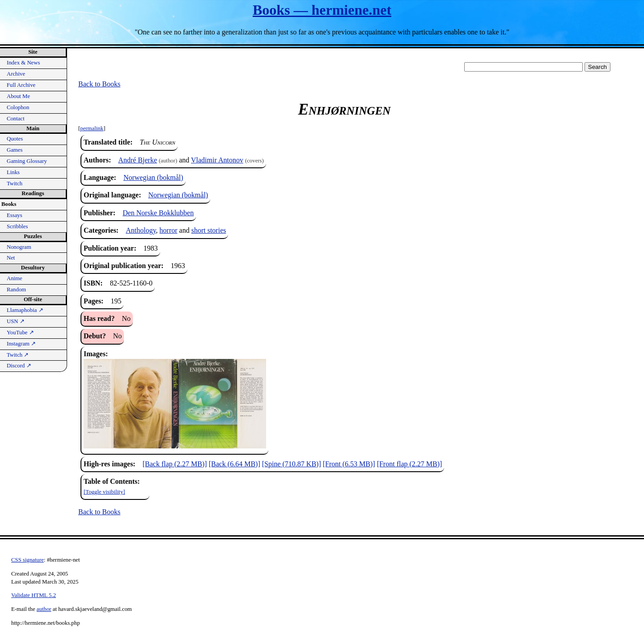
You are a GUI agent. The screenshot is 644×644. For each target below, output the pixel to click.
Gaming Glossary (27, 161)
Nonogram (19, 247)
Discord (19, 366)
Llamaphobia (25, 310)
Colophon (18, 107)
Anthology (141, 230)
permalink (92, 128)
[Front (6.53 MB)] (349, 464)
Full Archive (21, 85)
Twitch (15, 183)
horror (169, 230)
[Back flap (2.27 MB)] (175, 464)
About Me (18, 96)
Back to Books (99, 84)
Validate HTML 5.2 (34, 595)
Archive (16, 74)
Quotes (15, 139)
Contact (16, 119)
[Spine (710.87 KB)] (292, 464)
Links (13, 172)
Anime (15, 278)
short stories (209, 230)
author (44, 609)
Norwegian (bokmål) (153, 177)
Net (11, 258)
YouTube (20, 333)
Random (16, 290)
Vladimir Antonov (217, 160)
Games (15, 150)
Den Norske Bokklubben (158, 213)
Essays (15, 215)
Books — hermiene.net (322, 10)
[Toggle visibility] (104, 492)
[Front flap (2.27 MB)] (410, 464)
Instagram (21, 344)
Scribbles (17, 226)
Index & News (23, 63)
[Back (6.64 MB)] (235, 464)
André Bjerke (138, 160)
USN (16, 321)
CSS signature (28, 560)
